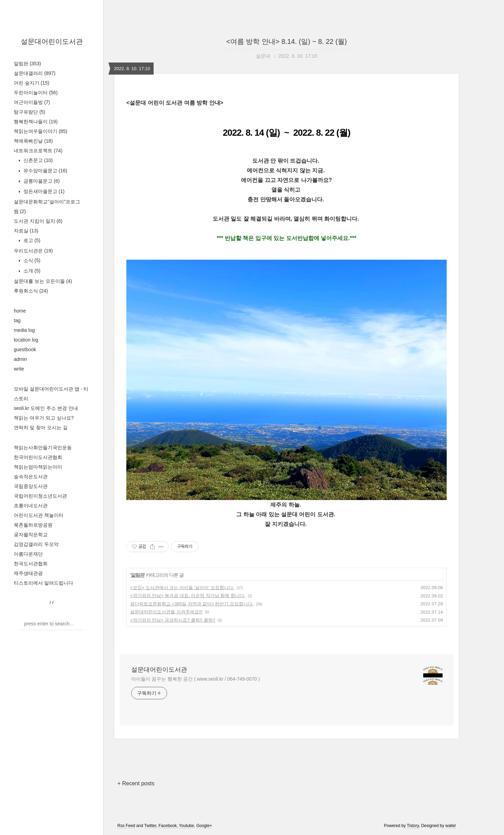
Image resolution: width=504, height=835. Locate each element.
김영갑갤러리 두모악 (36, 544)
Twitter (150, 826)
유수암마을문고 (45, 171)
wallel (450, 826)
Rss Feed (126, 826)
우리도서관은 (33, 251)
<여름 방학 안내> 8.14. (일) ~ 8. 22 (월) (287, 41)
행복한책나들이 (36, 122)
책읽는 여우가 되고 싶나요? (44, 418)
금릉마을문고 (41, 181)
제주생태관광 (28, 573)
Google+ (204, 826)
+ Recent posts (136, 783)
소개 (31, 271)
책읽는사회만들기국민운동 (43, 448)
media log (24, 330)
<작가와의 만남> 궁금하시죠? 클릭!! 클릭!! (173, 620)
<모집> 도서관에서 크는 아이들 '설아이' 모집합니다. (182, 588)
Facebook (168, 826)
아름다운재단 (28, 554)
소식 (31, 260)
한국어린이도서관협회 (38, 457)
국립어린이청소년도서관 (40, 496)
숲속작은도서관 (31, 477)
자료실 (26, 231)
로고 (31, 240)
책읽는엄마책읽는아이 (38, 467)
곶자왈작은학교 (31, 535)
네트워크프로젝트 (38, 151)
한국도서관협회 (31, 564)
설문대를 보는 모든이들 (43, 281)
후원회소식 (31, 291)
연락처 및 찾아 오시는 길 (41, 428)
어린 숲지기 (32, 83)
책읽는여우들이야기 (41, 131)
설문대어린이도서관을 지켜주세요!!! (166, 612)
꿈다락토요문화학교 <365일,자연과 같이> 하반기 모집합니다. (192, 604)
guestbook (25, 349)
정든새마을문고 (43, 191)
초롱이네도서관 (31, 506)
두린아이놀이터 (36, 93)
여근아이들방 (32, 102)
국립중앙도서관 (31, 486)
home (20, 311)
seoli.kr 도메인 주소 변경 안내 (46, 408)
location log (26, 340)
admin (20, 359)
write (19, 369)
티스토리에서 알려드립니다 (43, 583)
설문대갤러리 (35, 73)
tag (17, 320)
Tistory (413, 826)
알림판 (27, 64)
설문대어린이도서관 (52, 41)
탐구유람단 (30, 112)
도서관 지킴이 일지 (38, 221)
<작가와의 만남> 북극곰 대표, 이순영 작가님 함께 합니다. (188, 596)
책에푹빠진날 (33, 141)
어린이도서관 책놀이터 (39, 515)
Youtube (186, 826)
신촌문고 (37, 160)
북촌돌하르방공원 (33, 525)
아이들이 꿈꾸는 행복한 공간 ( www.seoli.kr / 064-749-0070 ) (196, 679)
